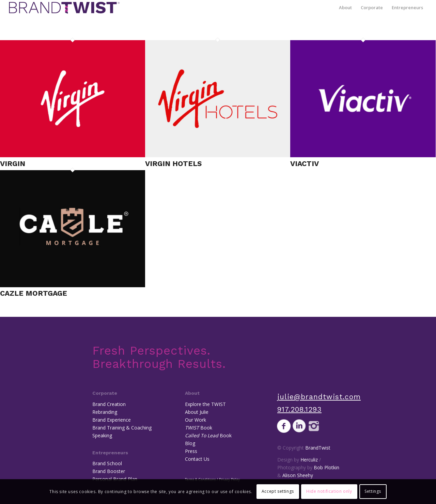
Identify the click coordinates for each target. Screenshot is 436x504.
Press (191, 451)
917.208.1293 (299, 409)
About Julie (197, 412)
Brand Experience (112, 420)
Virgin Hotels (173, 164)
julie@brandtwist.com (319, 397)
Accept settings (278, 491)
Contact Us (197, 459)
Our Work (196, 420)
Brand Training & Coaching (122, 428)
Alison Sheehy (298, 475)
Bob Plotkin (326, 467)
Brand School (107, 463)
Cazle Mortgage (34, 293)
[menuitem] (345, 8)
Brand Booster (109, 471)
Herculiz (309, 460)
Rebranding (105, 412)
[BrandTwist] (64, 8)
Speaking (102, 435)
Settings (373, 491)
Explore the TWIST (205, 404)
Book (199, 428)
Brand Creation (109, 404)
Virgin (13, 164)
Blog (190, 443)
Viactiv (305, 164)
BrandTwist (318, 448)
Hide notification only (329, 491)
